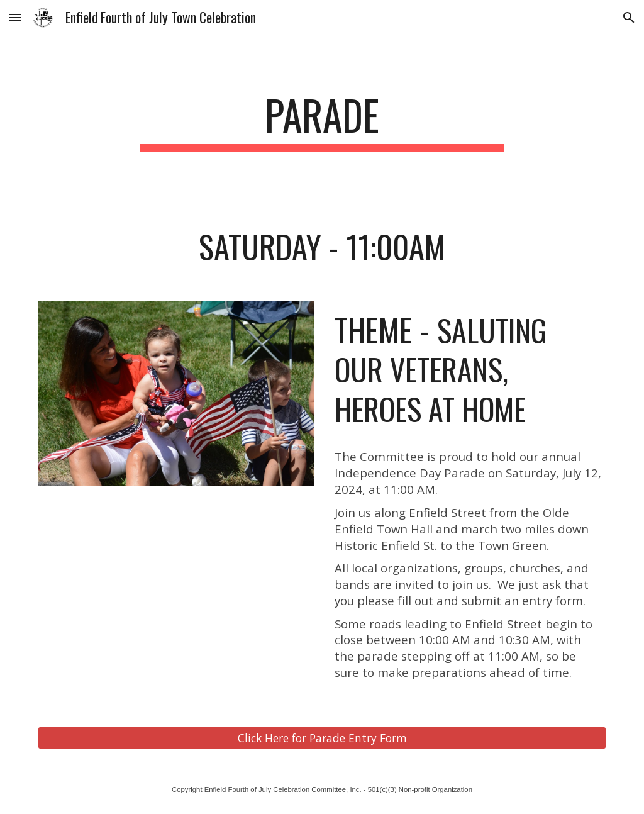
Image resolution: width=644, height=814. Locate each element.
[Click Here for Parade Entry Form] (322, 738)
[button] (15, 17)
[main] (322, 121)
